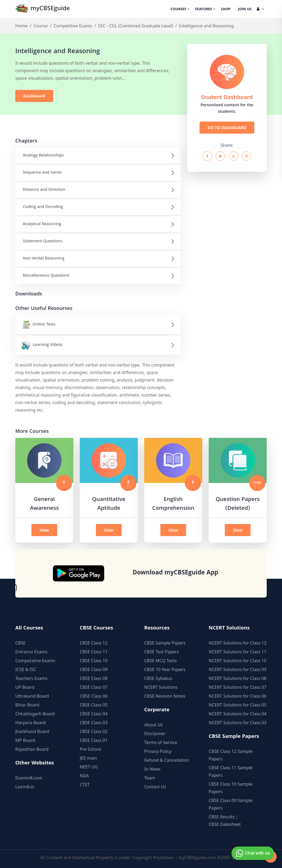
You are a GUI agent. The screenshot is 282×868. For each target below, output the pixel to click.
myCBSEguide (43, 9)
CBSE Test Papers (162, 652)
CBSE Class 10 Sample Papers (231, 788)
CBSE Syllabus (158, 678)
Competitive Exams (73, 26)
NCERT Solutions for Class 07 (238, 687)
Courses (180, 9)
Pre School (90, 749)
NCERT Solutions (161, 687)
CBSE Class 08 (94, 678)
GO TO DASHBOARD (227, 127)
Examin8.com (29, 778)
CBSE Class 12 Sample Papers (231, 755)
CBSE (20, 643)
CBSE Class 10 (94, 661)
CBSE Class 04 (94, 714)
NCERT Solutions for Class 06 (238, 696)
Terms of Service (161, 742)
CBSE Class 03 (94, 723)
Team (150, 778)
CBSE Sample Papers (165, 643)
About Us (153, 725)
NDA (84, 776)
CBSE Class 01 (94, 740)
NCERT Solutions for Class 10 (238, 661)
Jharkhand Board (32, 731)
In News (152, 769)
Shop (226, 9)
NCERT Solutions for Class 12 (238, 643)
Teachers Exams (31, 678)
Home (21, 26)
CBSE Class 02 (94, 731)
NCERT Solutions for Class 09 (238, 669)
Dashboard (34, 96)
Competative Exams (35, 661)
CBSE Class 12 (94, 643)
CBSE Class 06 (94, 696)
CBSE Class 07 (94, 687)
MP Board (25, 740)
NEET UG (89, 767)
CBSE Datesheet (225, 824)
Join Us (245, 9)
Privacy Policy (158, 751)
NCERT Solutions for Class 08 (238, 678)
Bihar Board (27, 705)
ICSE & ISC (26, 669)
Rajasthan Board (32, 749)
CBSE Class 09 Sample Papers (231, 804)
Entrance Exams (31, 652)
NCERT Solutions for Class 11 (238, 652)
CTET (85, 785)
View (44, 530)
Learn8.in (25, 787)
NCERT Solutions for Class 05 (238, 705)
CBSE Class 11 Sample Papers (231, 771)
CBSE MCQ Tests (160, 661)
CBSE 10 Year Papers (165, 669)
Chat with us (252, 853)
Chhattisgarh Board (35, 714)
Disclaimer (155, 734)
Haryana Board (30, 723)
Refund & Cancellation (167, 760)
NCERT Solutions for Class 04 (238, 714)
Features (205, 9)
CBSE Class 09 (94, 669)
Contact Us (155, 787)
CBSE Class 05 (94, 705)
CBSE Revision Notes (165, 696)
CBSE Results (222, 817)
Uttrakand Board (32, 696)
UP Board (25, 687)
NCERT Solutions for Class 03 (238, 723)
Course (40, 26)
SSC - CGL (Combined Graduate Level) (135, 26)
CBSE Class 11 (94, 652)
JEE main (88, 758)
